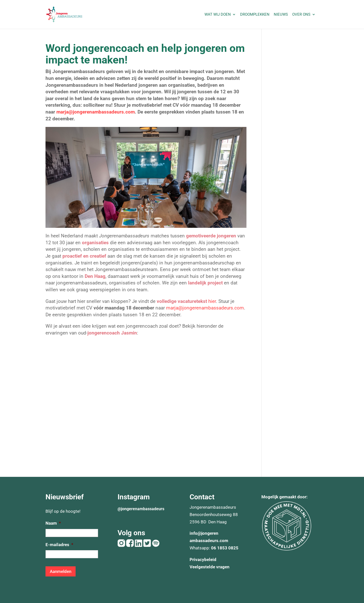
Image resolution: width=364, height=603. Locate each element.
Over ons (301, 15)
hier (212, 301)
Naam (53, 523)
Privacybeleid (203, 560)
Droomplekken (255, 15)
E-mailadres (59, 545)
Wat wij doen (218, 15)
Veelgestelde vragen (210, 567)
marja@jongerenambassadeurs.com (96, 112)
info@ (195, 533)
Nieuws (281, 15)
